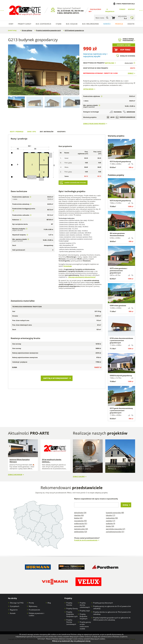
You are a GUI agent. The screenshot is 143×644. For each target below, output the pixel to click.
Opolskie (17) (111, 521)
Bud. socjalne (72, 24)
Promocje (119, 24)
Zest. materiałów (47, 132)
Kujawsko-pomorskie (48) (115, 513)
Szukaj (125, 505)
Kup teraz (125, 50)
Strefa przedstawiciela (125, 4)
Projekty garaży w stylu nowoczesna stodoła (85, 625)
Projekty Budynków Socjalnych (84, 616)
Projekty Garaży (25, 24)
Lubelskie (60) (79, 515)
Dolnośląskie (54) (80, 513)
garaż (110, 117)
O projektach (15, 606)
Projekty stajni (85, 611)
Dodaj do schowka (128, 56)
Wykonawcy (33, 606)
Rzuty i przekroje (17, 132)
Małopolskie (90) (112, 518)
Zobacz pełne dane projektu (94, 124)
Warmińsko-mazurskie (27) (116, 529)
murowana (116, 112)
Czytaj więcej (88, 89)
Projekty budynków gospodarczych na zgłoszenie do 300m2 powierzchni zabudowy (112, 619)
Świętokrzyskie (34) (81, 529)
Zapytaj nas (110, 63)
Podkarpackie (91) (81, 523)
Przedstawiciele (34, 610)
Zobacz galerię (79, 476)
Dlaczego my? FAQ (17, 603)
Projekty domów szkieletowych (85, 605)
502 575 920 (79, 11)
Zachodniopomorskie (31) (115, 532)
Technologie (68, 266)
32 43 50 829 (65, 11)
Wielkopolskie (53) (81, 532)
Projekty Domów (69, 604)
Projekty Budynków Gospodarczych (72, 614)
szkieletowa (129, 112)
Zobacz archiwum (15, 475)
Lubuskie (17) (111, 515)
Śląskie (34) (110, 526)
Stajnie (59, 24)
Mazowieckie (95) (80, 521)
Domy (11, 24)
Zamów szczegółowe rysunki (75, 183)
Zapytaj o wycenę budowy (56, 378)
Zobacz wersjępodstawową (128, 40)
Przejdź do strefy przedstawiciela (86, 540)
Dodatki (131, 24)
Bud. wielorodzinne (90, 24)
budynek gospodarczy (125, 117)
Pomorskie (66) (80, 526)
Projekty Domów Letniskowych (71, 622)
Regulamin (14, 610)
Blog (49, 603)
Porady (122, 9)
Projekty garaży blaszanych (103, 603)
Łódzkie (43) (78, 518)
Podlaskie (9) (111, 523)
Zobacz (131, 73)
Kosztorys (61, 132)
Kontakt (131, 9)
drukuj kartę (129, 63)
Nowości (107, 24)
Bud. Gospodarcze (43, 24)
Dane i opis (32, 132)
